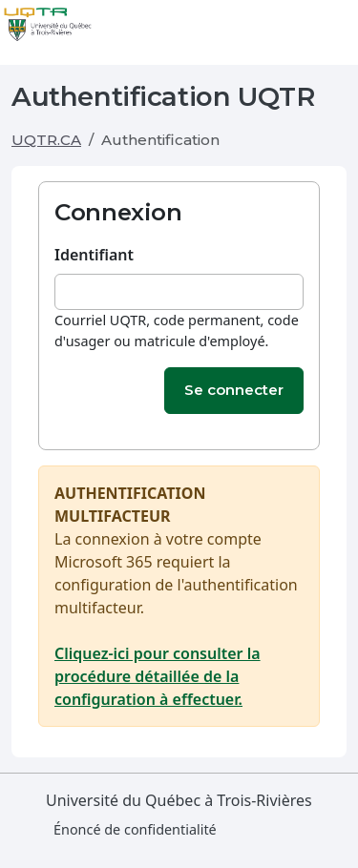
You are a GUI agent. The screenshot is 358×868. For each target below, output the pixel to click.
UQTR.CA (46, 140)
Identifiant (94, 255)
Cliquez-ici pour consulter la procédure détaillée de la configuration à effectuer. (158, 676)
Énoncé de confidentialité (135, 829)
